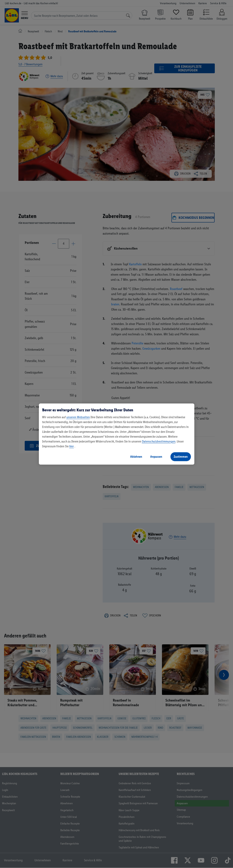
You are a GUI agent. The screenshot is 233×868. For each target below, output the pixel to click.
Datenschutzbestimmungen (159, 441)
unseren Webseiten (78, 417)
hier (72, 446)
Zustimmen (181, 457)
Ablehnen (136, 457)
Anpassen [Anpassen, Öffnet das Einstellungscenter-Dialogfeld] (156, 457)
